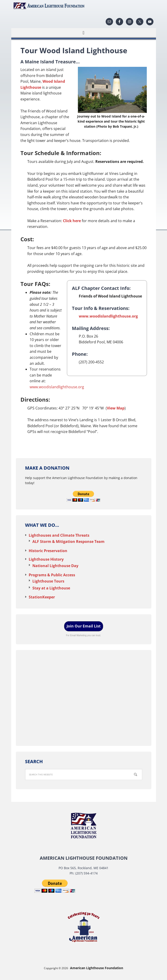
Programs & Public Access (52, 575)
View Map (116, 408)
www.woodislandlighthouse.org (108, 316)
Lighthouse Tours (48, 581)
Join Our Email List (84, 626)
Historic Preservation (48, 551)
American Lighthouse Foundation (84, 6)
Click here (72, 221)
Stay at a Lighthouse (51, 588)
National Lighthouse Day (55, 566)
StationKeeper (42, 597)
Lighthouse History (46, 559)
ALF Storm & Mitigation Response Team (68, 542)
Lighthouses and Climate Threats (59, 535)
